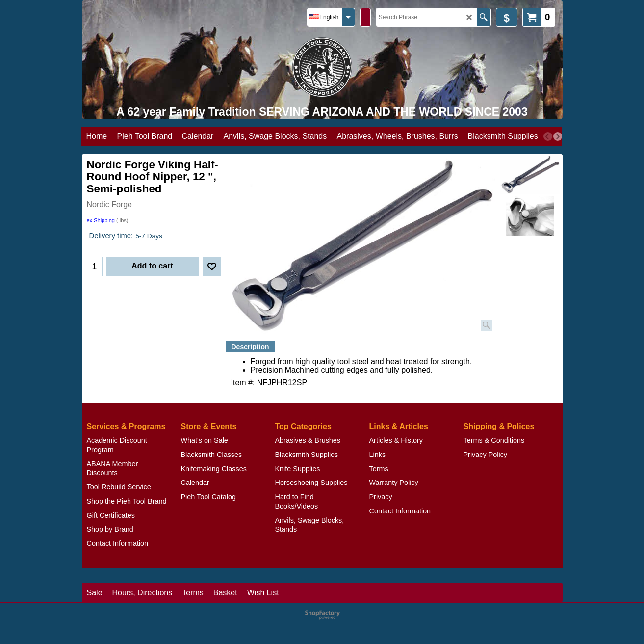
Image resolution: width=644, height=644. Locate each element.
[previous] (548, 136)
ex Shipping (101, 220)
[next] (558, 136)
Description (250, 347)
